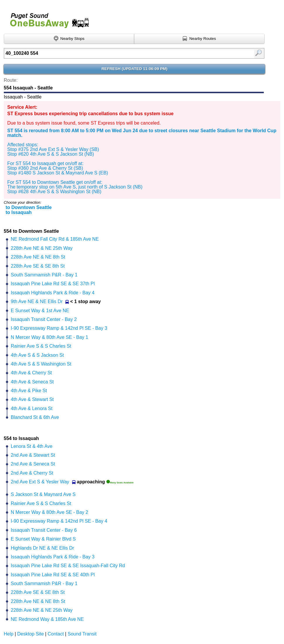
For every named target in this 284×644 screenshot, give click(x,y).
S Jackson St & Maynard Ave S (43, 494)
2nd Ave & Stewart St (33, 455)
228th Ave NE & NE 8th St (38, 257)
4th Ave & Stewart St (32, 399)
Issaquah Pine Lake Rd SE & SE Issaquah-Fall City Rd (68, 566)
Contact (56, 634)
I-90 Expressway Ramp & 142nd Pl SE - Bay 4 (59, 521)
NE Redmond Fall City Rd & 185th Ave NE (55, 239)
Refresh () (134, 69)
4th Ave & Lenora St (32, 408)
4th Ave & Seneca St (32, 382)
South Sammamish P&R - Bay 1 (44, 275)
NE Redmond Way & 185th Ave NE (47, 619)
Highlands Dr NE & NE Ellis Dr (42, 548)
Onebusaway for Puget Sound (47, 18)
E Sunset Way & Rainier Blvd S (43, 539)
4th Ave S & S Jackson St (37, 355)
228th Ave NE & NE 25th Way (42, 248)
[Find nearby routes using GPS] (199, 39)
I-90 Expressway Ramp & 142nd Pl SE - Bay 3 (59, 328)
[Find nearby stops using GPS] (69, 39)
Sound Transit (82, 634)
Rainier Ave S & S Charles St (41, 346)
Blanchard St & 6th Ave (35, 417)
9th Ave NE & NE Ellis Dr (37, 301)
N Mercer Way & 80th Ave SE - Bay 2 (50, 512)
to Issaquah (19, 212)
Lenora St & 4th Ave (32, 446)
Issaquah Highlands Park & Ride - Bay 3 (53, 557)
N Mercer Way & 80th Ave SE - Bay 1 (50, 337)
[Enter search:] (115, 53)
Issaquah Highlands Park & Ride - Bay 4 (53, 293)
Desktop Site (31, 634)
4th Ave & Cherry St (31, 373)
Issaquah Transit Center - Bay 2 (44, 319)
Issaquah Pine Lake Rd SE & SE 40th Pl (53, 575)
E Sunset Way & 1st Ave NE (40, 311)
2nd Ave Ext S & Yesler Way (40, 482)
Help (9, 634)
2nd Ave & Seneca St (33, 464)
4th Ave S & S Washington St (41, 364)
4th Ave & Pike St (29, 391)
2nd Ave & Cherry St (32, 473)
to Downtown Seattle (29, 207)
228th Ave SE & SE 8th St (38, 266)
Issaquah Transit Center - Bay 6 (44, 530)
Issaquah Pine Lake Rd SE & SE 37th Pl (53, 284)
